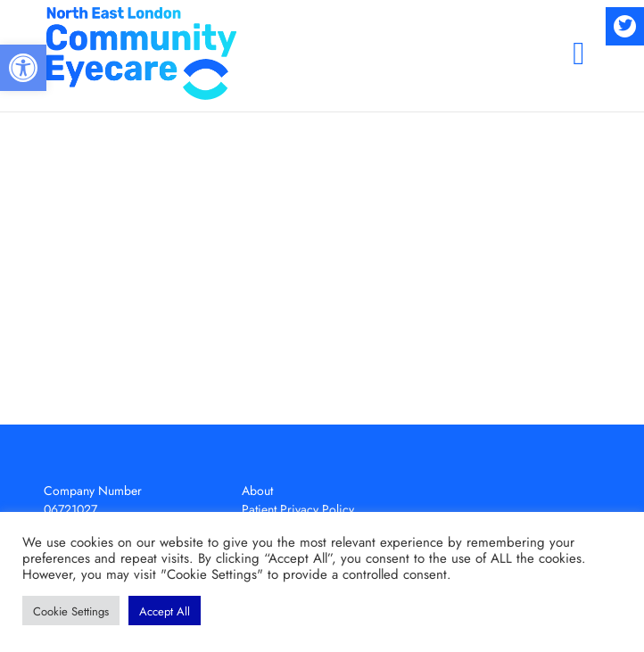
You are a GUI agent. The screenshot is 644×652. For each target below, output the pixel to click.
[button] (23, 68)
